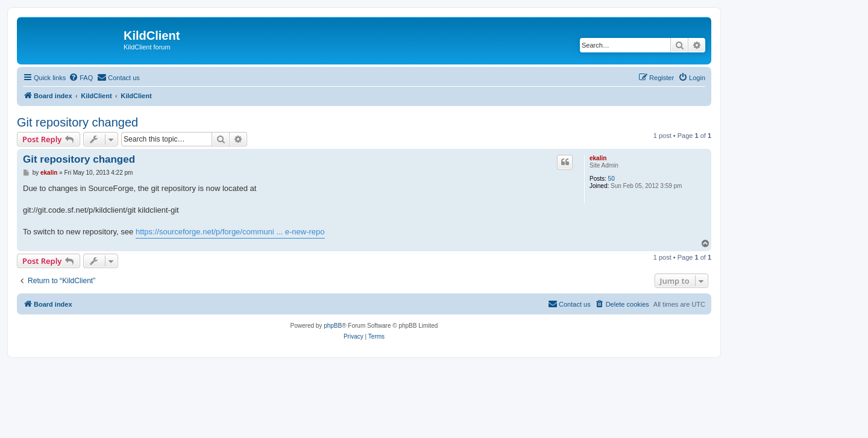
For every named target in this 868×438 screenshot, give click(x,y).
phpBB (333, 326)
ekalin (598, 158)
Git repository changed (77, 122)
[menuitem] (81, 78)
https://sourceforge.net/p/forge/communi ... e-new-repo (230, 232)
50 (612, 179)
